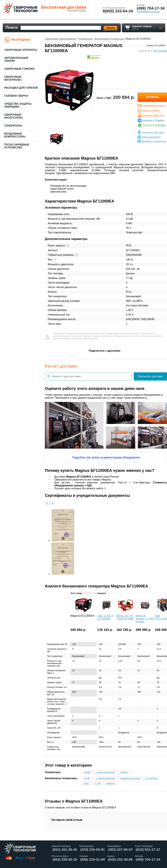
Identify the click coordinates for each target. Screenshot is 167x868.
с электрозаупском (105, 778)
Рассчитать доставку (153, 132)
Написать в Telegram (153, 120)
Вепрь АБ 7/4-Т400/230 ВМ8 (125, 617)
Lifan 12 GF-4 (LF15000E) (105, 617)
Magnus (124, 772)
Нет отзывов (160, 51)
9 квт (87, 783)
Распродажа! (21, 40)
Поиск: (12, 27)
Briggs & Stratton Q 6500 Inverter (145, 619)
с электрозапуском (105, 772)
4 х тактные (152, 778)
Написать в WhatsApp (154, 125)
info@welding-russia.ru (154, 106)
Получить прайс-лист (154, 115)
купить (152, 97)
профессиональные (130, 778)
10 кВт (87, 772)
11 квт (98, 783)
